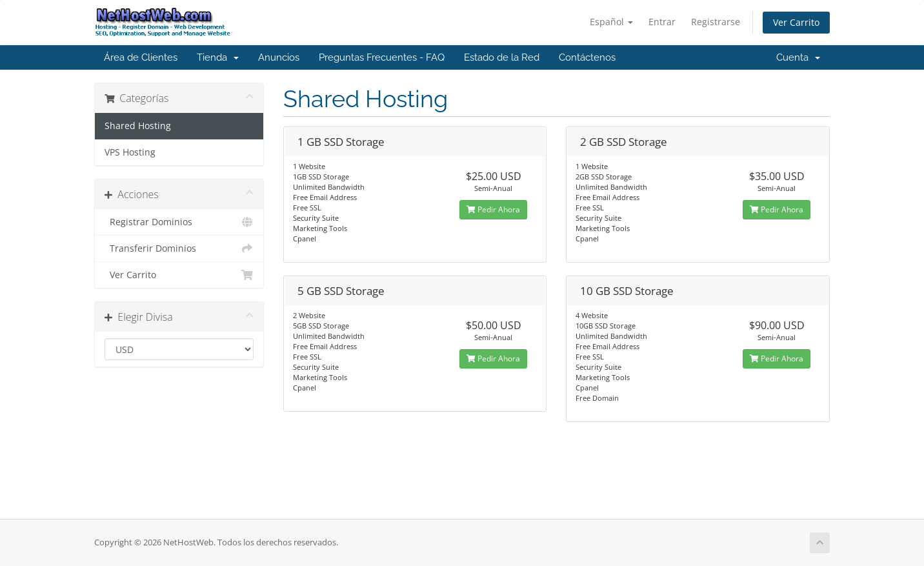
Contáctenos (587, 57)
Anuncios (279, 57)
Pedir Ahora (493, 209)
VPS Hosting (130, 152)
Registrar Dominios (179, 222)
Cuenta (798, 57)
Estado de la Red (502, 57)
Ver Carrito (796, 22)
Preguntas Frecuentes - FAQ (382, 57)
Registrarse (716, 22)
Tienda (218, 57)
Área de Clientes (141, 57)
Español (611, 22)
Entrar (662, 22)
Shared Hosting (138, 126)
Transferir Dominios (179, 248)
